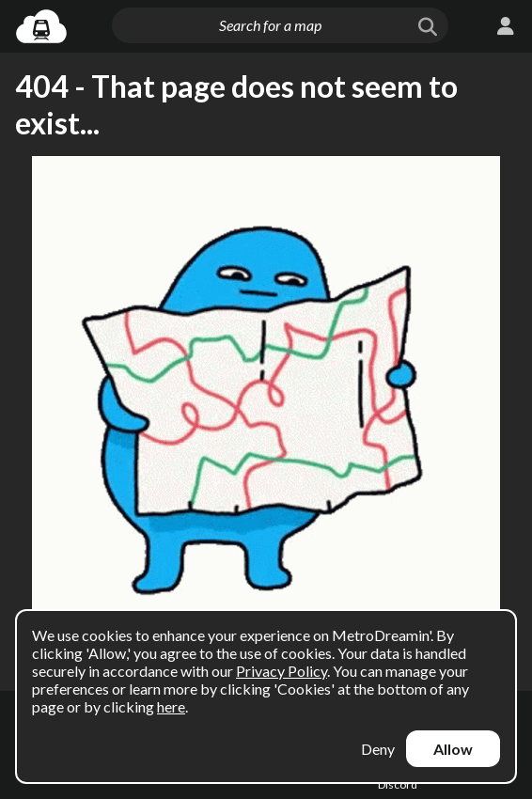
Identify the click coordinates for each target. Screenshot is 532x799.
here (171, 706)
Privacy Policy (282, 671)
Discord (398, 784)
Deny (378, 749)
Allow (453, 749)
